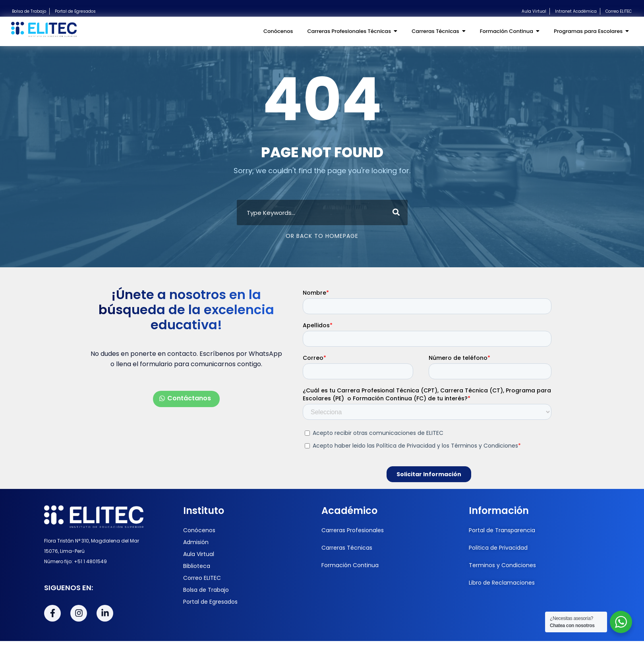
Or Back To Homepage (322, 236)
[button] (186, 399)
